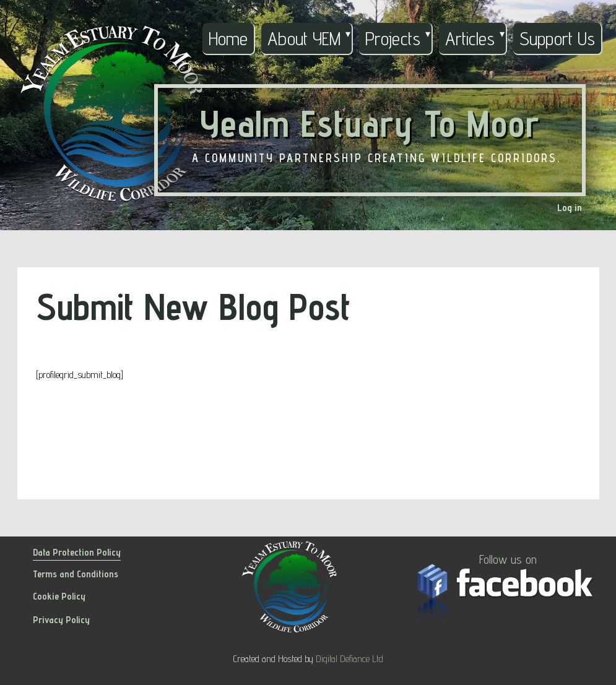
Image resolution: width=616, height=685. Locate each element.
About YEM (304, 38)
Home (228, 38)
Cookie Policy (59, 596)
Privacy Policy (61, 620)
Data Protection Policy (77, 552)
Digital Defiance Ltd (349, 659)
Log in (570, 208)
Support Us (557, 38)
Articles (470, 38)
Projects (393, 38)
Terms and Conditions (76, 574)
